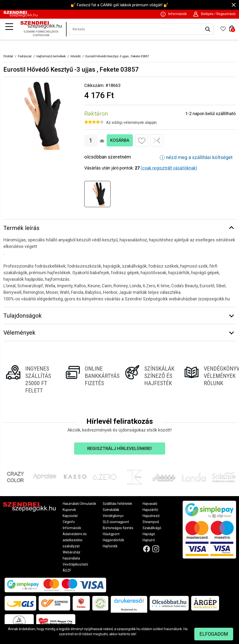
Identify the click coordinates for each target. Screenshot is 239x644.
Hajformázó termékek (51, 56)
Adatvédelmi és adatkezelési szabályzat (75, 540)
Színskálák (111, 510)
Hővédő (76, 56)
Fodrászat (25, 56)
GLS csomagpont (116, 522)
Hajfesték (110, 546)
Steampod (151, 522)
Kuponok (69, 510)
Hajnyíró (149, 540)
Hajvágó (149, 534)
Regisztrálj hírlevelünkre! (119, 448)
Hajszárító (150, 510)
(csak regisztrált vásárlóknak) (169, 168)
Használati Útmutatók (79, 504)
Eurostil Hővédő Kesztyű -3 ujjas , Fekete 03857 (117, 56)
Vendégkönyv (113, 516)
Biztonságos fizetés (118, 528)
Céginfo (69, 522)
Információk (72, 528)
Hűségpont (111, 534)
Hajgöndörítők (113, 540)
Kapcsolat (70, 516)
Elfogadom (214, 634)
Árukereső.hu (129, 610)
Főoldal (8, 56)
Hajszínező (151, 516)
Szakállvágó (152, 528)
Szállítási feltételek (117, 504)
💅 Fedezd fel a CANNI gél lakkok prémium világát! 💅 (120, 5)
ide (133, 634)
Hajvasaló (150, 504)
